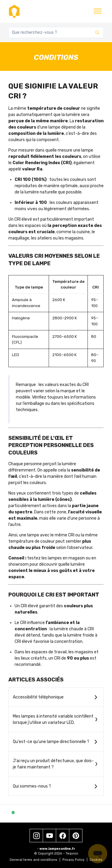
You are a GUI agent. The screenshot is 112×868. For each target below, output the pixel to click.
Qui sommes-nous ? (32, 786)
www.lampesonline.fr (57, 849)
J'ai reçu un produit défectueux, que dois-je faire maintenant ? (53, 764)
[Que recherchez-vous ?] (56, 32)
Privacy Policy (75, 860)
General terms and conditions (35, 860)
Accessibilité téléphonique (38, 697)
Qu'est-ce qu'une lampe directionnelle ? (51, 742)
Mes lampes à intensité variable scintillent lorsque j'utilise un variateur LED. (53, 719)
